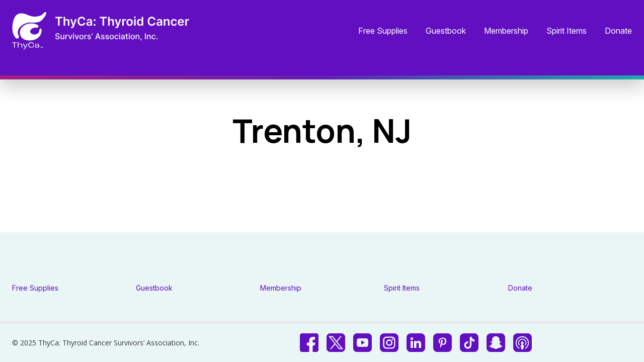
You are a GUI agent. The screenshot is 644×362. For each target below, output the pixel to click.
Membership (506, 31)
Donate (618, 31)
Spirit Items (567, 31)
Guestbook (446, 31)
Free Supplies (383, 31)
